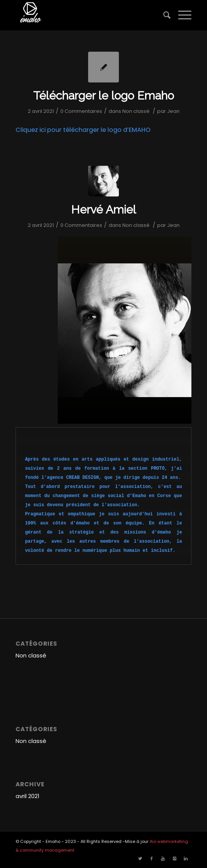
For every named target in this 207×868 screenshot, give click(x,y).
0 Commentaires (81, 111)
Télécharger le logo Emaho (103, 96)
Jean (173, 111)
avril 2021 (28, 796)
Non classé (136, 111)
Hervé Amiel (103, 210)
